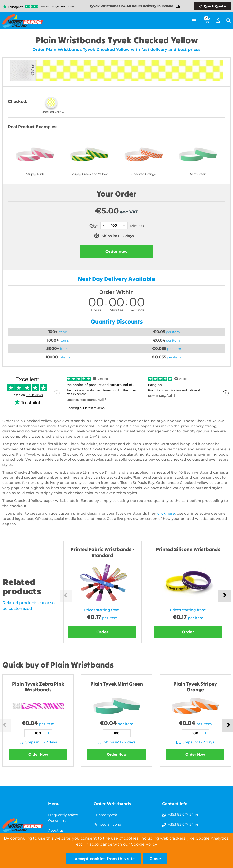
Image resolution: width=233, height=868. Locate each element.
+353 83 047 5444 (183, 814)
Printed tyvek (105, 815)
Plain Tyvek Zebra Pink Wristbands (38, 687)
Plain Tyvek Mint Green (117, 684)
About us (56, 830)
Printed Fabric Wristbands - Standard (102, 552)
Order (102, 632)
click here (166, 513)
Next (224, 596)
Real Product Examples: (33, 127)
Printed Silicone (107, 824)
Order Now (38, 754)
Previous (66, 596)
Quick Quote (215, 6)
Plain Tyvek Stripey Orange (195, 687)
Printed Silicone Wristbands (188, 549)
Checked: (17, 102)
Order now (116, 252)
